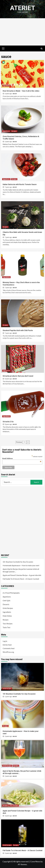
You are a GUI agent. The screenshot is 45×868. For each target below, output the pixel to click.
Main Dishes (7, 616)
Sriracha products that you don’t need (18, 376)
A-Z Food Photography (11, 593)
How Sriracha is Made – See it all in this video (21, 91)
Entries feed (7, 645)
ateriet (15, 94)
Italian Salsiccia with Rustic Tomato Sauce (20, 184)
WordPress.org (8, 652)
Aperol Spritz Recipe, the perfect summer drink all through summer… (21, 570)
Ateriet (23, 8)
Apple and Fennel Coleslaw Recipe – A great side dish (22, 575)
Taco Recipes (8, 624)
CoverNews (35, 861)
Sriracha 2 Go (8, 422)
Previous (19, 442)
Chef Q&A (6, 600)
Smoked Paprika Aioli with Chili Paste (18, 330)
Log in (5, 641)
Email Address (22, 458)
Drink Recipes (8, 608)
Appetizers (6, 131)
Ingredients (6, 86)
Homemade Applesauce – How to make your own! (21, 565)
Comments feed (9, 648)
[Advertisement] (22, 32)
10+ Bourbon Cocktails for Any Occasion (18, 562)
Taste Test (6, 627)
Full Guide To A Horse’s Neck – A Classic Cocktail (21, 579)
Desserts (6, 604)
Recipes (14, 131)
